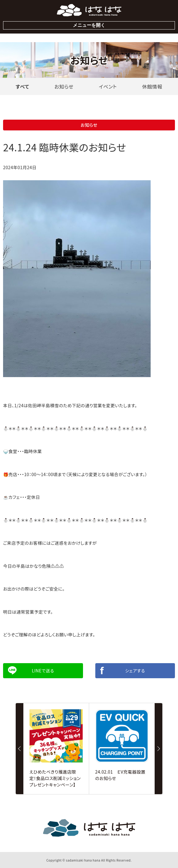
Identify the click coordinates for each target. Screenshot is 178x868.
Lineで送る (43, 671)
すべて (22, 86)
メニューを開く (89, 25)
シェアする (135, 671)
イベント (108, 86)
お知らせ (64, 86)
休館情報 (152, 86)
